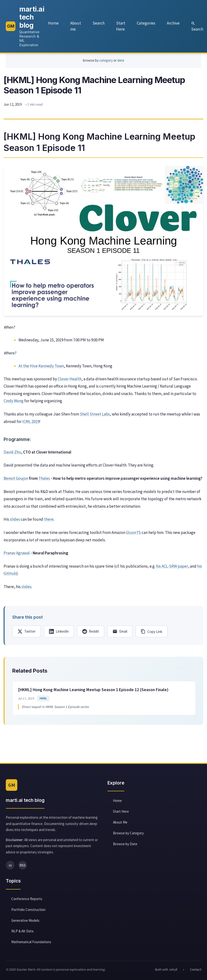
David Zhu (12, 453)
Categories (146, 24)
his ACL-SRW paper (172, 567)
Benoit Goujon (16, 480)
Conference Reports (27, 900)
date (121, 62)
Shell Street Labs (95, 415)
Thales (44, 480)
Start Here (121, 27)
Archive (173, 24)
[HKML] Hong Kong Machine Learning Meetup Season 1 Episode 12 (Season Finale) (93, 691)
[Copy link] (151, 633)
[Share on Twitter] (27, 633)
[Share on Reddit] (91, 633)
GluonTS (133, 534)
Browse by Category (128, 835)
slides (15, 520)
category (106, 62)
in (10, 867)
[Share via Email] (120, 633)
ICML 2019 (31, 422)
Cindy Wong (14, 402)
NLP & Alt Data (22, 933)
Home (53, 24)
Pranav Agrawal (17, 554)
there (49, 520)
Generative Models (25, 922)
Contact (196, 971)
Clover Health (70, 380)
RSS (23, 867)
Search (99, 24)
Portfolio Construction (28, 911)
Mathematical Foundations (31, 944)
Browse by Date (125, 846)
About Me (120, 824)
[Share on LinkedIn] (59, 633)
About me (76, 27)
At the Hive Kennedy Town (41, 367)
